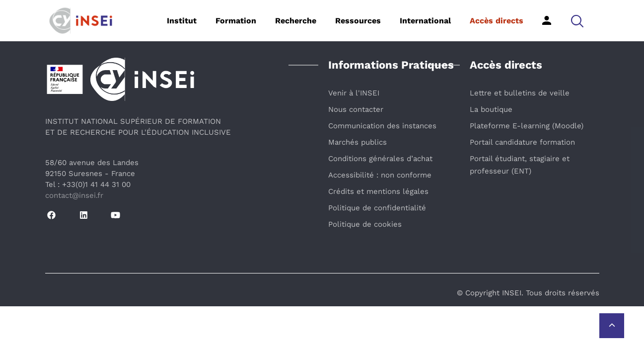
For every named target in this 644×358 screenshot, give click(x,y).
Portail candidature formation (522, 142)
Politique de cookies (365, 224)
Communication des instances (382, 126)
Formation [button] (236, 21)
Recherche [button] (296, 21)
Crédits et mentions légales (378, 191)
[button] (577, 21)
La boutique (491, 109)
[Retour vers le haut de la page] (612, 326)
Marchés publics (358, 142)
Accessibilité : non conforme (380, 175)
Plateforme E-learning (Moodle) (527, 126)
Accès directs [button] (497, 21)
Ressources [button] (358, 21)
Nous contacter (356, 109)
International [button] (425, 21)
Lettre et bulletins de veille (520, 93)
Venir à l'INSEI (354, 93)
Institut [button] (182, 21)
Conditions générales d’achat (380, 159)
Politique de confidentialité (377, 208)
